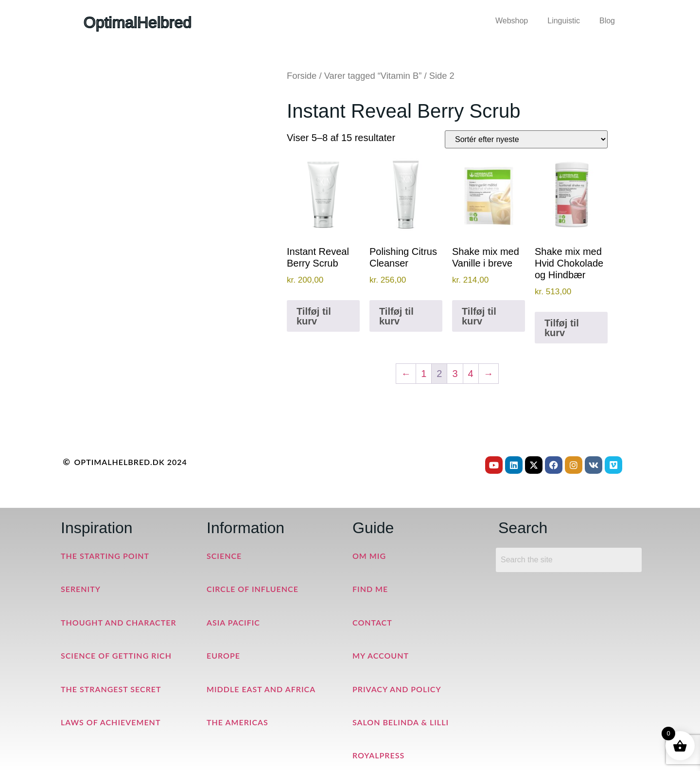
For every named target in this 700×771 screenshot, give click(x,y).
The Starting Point (105, 556)
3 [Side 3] (455, 374)
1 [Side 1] (424, 374)
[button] (514, 21)
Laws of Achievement (111, 722)
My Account (381, 655)
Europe (223, 655)
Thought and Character (119, 622)
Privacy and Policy (397, 689)
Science (224, 556)
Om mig (369, 556)
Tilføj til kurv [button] (314, 316)
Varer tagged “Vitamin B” (373, 76)
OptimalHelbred (138, 22)
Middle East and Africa (261, 689)
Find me (370, 589)
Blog (607, 21)
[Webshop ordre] (526, 139)
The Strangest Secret (111, 689)
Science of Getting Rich (116, 655)
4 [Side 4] (471, 374)
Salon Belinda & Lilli (401, 722)
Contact (372, 622)
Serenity (81, 589)
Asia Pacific (233, 622)
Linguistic (564, 21)
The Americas (237, 722)
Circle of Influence (253, 589)
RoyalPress (378, 755)
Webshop (512, 21)
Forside (302, 76)
